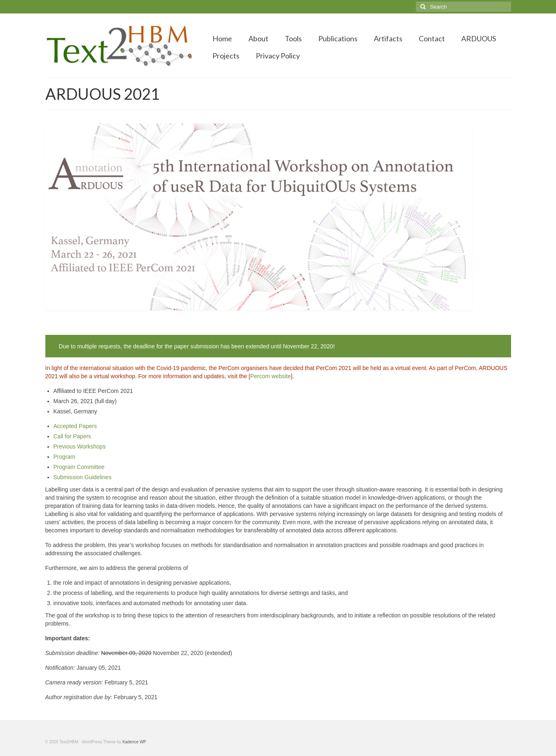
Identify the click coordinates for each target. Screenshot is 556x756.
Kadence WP (134, 742)
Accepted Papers (75, 426)
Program (65, 457)
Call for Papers (73, 436)
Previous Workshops (80, 446)
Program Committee (79, 467)
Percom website (270, 376)
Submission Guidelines (83, 477)
